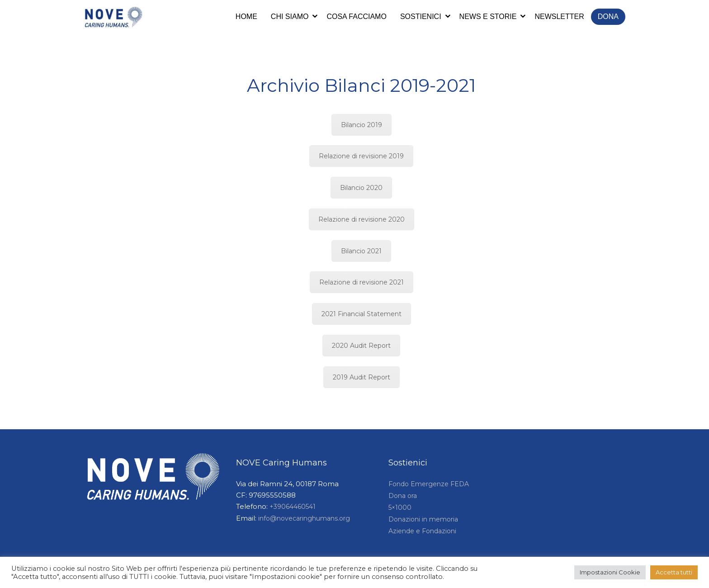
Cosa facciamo (356, 17)
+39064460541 (293, 507)
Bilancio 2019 (362, 125)
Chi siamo (290, 17)
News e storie (488, 17)
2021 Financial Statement (362, 314)
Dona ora (403, 496)
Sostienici (421, 17)
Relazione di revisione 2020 (362, 219)
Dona (608, 17)
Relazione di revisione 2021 (362, 282)
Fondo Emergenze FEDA (429, 484)
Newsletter (559, 17)
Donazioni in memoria (423, 519)
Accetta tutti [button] (674, 572)
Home (246, 17)
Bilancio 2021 (361, 251)
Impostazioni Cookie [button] (610, 572)
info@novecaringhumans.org (304, 518)
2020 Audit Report (361, 346)
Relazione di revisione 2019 (361, 156)
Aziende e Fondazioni (422, 531)
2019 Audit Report (362, 377)
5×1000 (400, 507)
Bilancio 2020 (361, 188)
